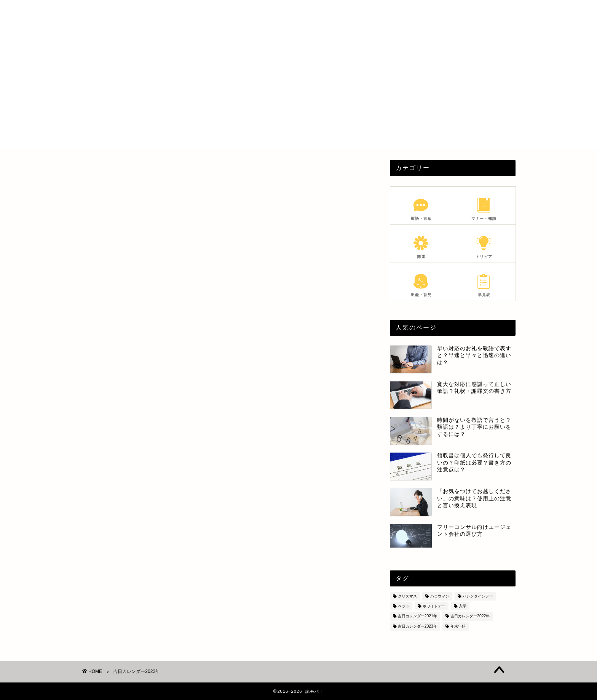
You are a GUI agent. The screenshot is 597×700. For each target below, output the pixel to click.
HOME (348, 12)
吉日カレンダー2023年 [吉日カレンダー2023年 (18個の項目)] (417, 626)
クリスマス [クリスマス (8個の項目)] (407, 596)
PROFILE (388, 12)
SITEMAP (475, 12)
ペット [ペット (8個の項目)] (404, 606)
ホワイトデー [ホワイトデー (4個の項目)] (434, 606)
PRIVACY (431, 12)
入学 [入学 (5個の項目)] (463, 606)
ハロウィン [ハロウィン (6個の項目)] (440, 596)
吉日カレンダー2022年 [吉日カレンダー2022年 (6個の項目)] (470, 616)
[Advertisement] (298, 95)
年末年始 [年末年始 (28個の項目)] (458, 626)
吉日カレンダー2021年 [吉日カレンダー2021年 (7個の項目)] (417, 616)
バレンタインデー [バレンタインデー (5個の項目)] (478, 596)
